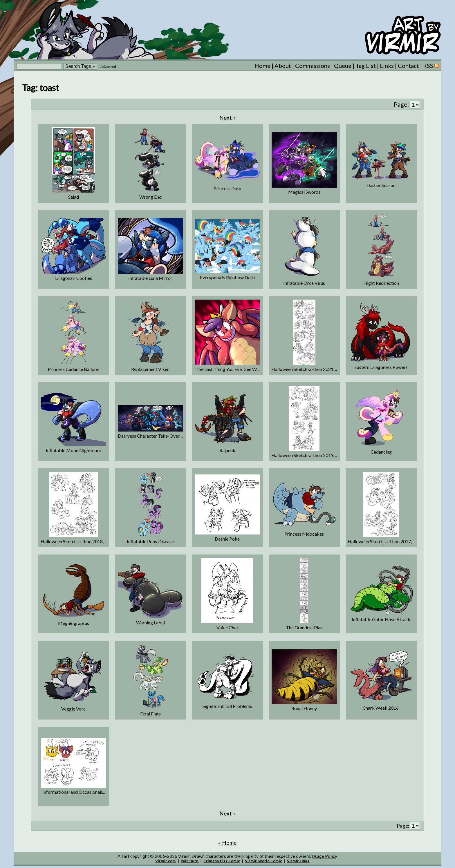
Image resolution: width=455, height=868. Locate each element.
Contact (408, 66)
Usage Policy (325, 856)
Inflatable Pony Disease (150, 541)
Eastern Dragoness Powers (381, 367)
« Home (228, 843)
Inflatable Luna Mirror (150, 278)
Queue (343, 66)
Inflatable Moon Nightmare (73, 450)
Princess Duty (227, 188)
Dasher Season (381, 185)
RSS (431, 66)
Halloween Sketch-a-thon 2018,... (73, 541)
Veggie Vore (73, 709)
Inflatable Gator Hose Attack (381, 619)
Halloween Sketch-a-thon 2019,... (304, 455)
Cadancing (381, 452)
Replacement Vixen (150, 369)
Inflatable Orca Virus (304, 283)
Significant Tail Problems (227, 706)
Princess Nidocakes (304, 534)
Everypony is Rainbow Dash (227, 277)
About (283, 66)
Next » (228, 118)
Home (262, 66)
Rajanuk (227, 450)
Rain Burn (190, 861)
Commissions (313, 66)
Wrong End (150, 197)
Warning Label (150, 623)
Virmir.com (166, 861)
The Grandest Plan (304, 627)
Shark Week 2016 (381, 708)
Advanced (108, 67)
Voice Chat (227, 627)
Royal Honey (304, 708)
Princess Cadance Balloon (74, 369)
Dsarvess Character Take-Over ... (150, 436)
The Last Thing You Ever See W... (227, 369)
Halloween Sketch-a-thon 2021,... (304, 369)
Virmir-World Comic (263, 861)
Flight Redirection (381, 283)
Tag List (366, 66)
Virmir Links (298, 861)
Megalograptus (74, 623)
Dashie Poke (227, 539)
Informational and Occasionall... (74, 792)
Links (387, 66)
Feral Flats (150, 714)
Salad (74, 197)
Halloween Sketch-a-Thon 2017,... (381, 541)
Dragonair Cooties (74, 278)
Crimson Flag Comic (222, 861)
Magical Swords (304, 192)
